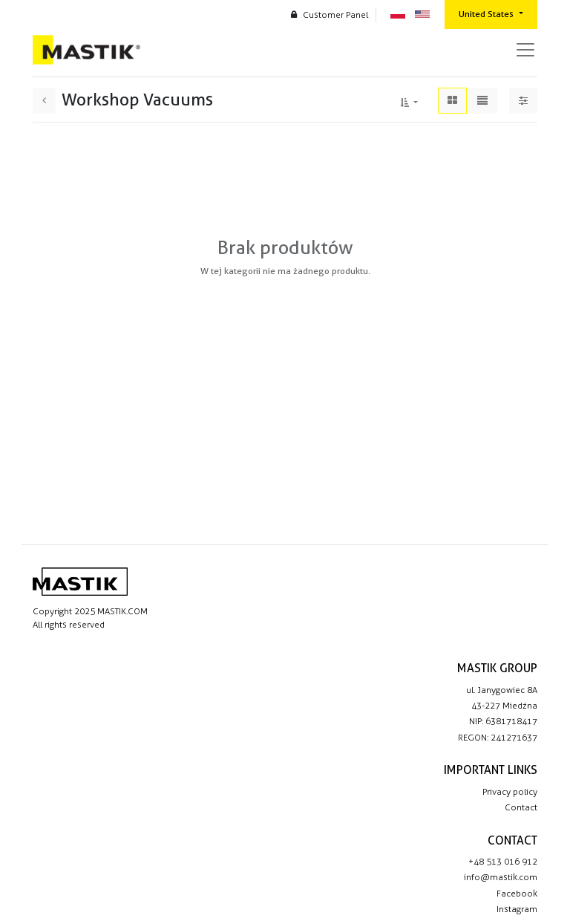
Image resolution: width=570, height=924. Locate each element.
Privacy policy (510, 792)
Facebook (517, 894)
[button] (409, 100)
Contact (521, 807)
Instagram (517, 909)
